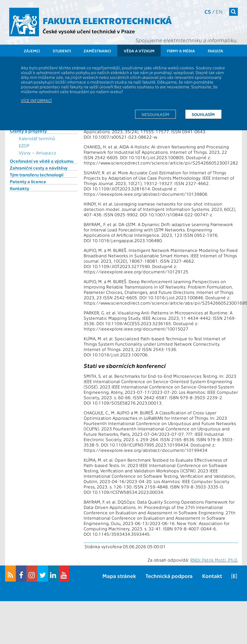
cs (208, 11)
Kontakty (19, 188)
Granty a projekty (28, 131)
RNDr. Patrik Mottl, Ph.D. (214, 560)
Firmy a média (181, 51)
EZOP (24, 145)
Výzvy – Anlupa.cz (37, 153)
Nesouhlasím (155, 114)
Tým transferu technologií (37, 175)
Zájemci (32, 51)
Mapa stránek (119, 576)
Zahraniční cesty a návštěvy (39, 168)
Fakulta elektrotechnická (107, 20)
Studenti (62, 51)
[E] (234, 576)
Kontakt (212, 576)
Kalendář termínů (37, 138)
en (219, 11)
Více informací (36, 100)
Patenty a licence (28, 181)
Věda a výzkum (139, 51)
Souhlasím (203, 114)
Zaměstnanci (97, 51)
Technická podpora (169, 576)
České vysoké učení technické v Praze (89, 31)
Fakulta (215, 51)
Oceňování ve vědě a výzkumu (42, 161)
